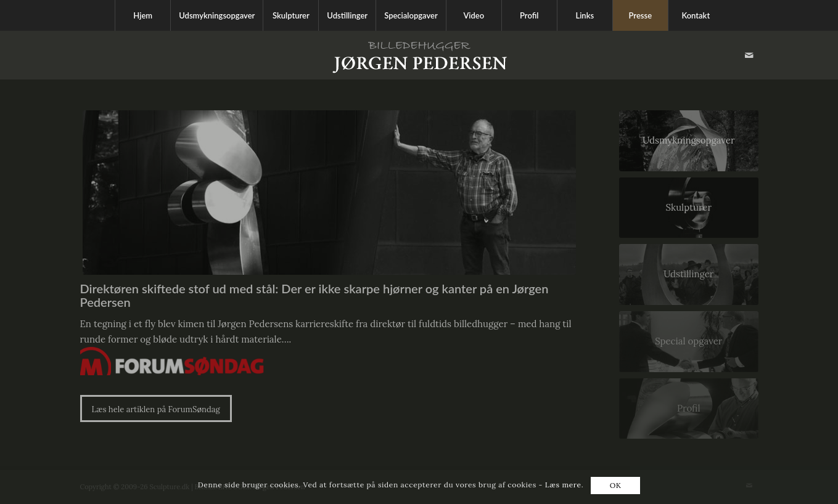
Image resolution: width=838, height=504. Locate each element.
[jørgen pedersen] (329, 193)
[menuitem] (142, 15)
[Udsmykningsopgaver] (689, 141)
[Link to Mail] (749, 55)
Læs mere (563, 485)
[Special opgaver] (689, 342)
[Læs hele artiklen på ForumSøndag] (156, 409)
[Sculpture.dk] (419, 55)
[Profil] (689, 409)
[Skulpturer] (689, 208)
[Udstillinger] (689, 274)
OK (616, 485)
